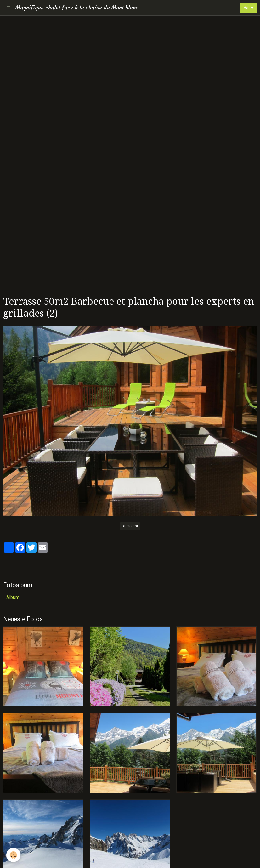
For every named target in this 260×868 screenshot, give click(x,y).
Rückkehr (130, 526)
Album (13, 597)
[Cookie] (13, 855)
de (246, 8)
